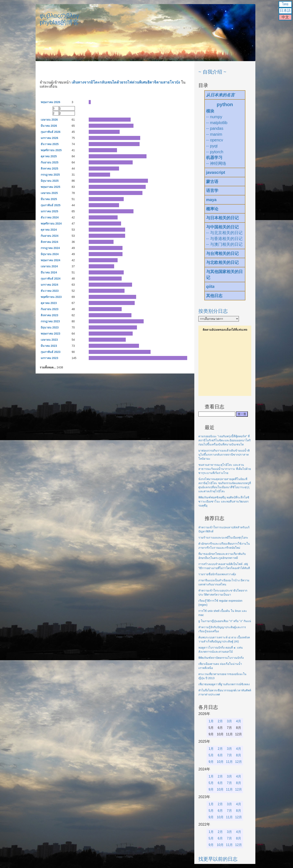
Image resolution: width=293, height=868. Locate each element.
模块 (210, 111)
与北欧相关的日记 (222, 262)
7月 (229, 755)
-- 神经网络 (216, 163)
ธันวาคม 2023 (50, 291)
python (225, 104)
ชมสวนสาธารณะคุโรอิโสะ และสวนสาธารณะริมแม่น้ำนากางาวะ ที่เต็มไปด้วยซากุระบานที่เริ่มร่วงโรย (225, 469)
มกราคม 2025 (49, 211)
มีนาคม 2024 (49, 272)
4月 (239, 721)
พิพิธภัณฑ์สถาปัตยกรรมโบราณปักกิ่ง (221, 658)
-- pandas (215, 128)
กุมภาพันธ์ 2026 (51, 132)
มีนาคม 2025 (49, 199)
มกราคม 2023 (49, 358)
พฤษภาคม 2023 (50, 334)
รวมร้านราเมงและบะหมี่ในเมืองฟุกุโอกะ (223, 538)
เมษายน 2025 (49, 193)
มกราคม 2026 (49, 138)
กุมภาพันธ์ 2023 (51, 352)
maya (211, 200)
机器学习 (214, 158)
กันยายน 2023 (50, 309)
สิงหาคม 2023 (49, 315)
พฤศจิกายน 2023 (51, 297)
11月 (230, 762)
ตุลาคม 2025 (49, 156)
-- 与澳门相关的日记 (224, 244)
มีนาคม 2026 (49, 126)
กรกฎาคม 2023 (50, 321)
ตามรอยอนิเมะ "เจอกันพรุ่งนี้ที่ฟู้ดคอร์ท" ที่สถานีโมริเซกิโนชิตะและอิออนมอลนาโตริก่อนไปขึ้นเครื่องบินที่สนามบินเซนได (225, 440)
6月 (220, 755)
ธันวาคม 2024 (50, 217)
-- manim (214, 134)
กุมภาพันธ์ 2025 (51, 205)
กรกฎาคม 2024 (50, 248)
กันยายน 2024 (50, 236)
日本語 (285, 11)
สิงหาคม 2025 (49, 169)
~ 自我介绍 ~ (212, 72)
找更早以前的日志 (218, 859)
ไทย (285, 4)
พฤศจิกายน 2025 (51, 150)
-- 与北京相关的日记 (224, 233)
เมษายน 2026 (49, 120)
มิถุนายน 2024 (50, 254)
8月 (239, 755)
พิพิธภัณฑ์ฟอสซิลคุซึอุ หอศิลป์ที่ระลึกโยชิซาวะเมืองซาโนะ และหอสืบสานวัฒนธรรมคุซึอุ (224, 501)
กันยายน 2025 (50, 162)
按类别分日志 (213, 311)
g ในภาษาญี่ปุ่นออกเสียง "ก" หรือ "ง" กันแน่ (225, 621)
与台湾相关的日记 (222, 253)
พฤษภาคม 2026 (50, 102)
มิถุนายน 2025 (50, 181)
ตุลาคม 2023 (49, 303)
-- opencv (215, 140)
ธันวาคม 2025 (50, 144)
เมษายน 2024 (49, 266)
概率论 (212, 209)
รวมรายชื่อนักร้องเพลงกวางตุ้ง (217, 574)
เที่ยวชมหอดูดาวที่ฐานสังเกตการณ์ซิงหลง (224, 684)
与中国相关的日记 (222, 227)
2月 (220, 721)
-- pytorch (215, 152)
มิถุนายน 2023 (50, 327)
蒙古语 (212, 182)
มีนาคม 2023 (49, 346)
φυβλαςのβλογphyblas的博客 (59, 19)
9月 (211, 762)
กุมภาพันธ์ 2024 (51, 279)
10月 (220, 762)
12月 (239, 762)
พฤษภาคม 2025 (50, 187)
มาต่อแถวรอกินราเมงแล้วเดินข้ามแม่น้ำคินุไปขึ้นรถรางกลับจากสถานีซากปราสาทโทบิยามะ (224, 455)
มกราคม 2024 (49, 285)
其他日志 (214, 296)
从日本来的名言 (220, 95)
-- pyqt (212, 146)
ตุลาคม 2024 (49, 230)
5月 (211, 755)
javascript (216, 172)
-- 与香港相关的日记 (224, 239)
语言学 (212, 191)
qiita (210, 286)
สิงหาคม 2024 (49, 242)
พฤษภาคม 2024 (50, 260)
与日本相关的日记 (222, 218)
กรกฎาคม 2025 (50, 175)
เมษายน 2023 (49, 340)
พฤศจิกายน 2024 (51, 224)
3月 (229, 721)
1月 (211, 721)
